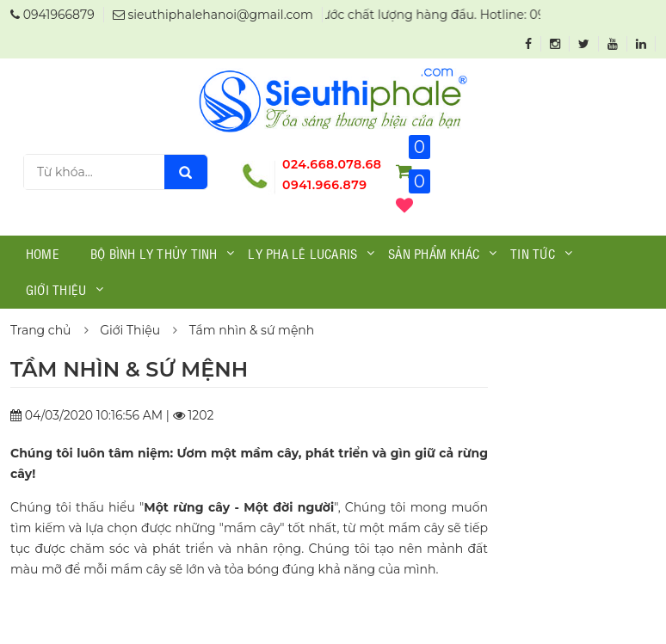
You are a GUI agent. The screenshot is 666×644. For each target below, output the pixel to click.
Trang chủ (41, 330)
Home (43, 253)
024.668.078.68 (332, 164)
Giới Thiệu (130, 330)
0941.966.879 (325, 185)
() (404, 205)
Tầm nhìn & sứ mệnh (252, 330)
